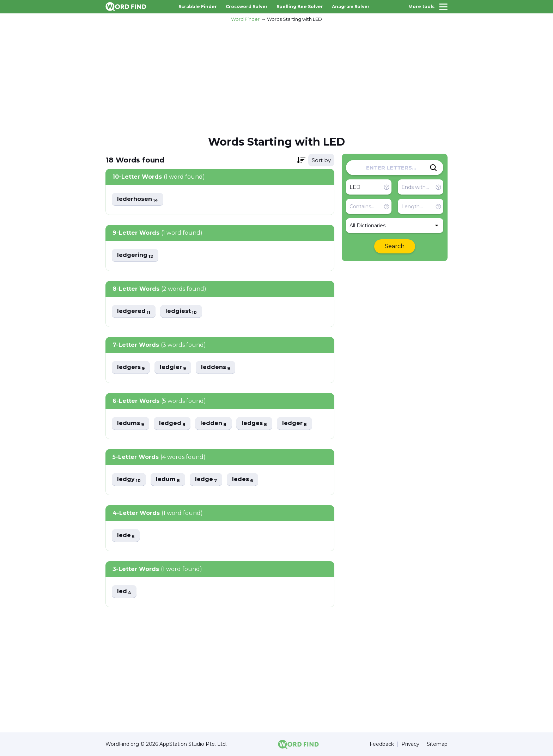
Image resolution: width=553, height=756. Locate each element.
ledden (213, 423)
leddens (215, 367)
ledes (242, 480)
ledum (168, 480)
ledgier (173, 367)
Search (395, 246)
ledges (254, 423)
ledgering (135, 255)
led (124, 592)
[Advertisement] (276, 78)
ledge (206, 480)
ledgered (134, 311)
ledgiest (181, 311)
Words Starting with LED (294, 19)
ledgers (131, 367)
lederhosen (138, 199)
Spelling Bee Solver (300, 7)
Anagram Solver (351, 7)
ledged (172, 423)
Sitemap (437, 744)
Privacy (410, 744)
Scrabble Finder (198, 7)
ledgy (129, 480)
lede (126, 536)
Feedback (382, 744)
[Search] (433, 168)
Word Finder (245, 19)
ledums (130, 423)
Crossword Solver (247, 7)
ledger (294, 423)
